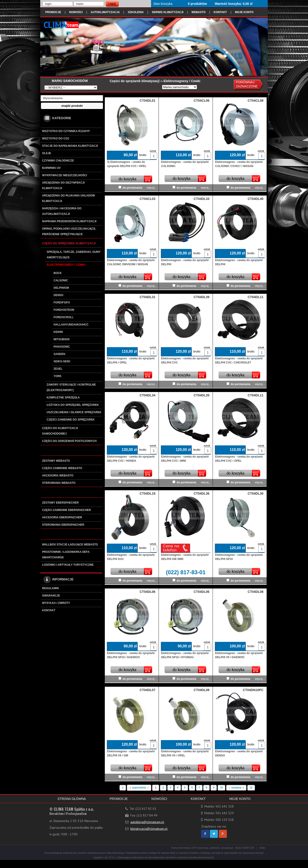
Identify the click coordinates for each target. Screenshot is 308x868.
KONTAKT (220, 12)
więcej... (152, 188)
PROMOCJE (53, 12)
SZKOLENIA (136, 12)
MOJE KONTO (244, 12)
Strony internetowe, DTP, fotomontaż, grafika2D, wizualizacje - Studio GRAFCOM (213, 848)
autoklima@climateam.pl (147, 822)
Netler (262, 848)
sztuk (153, 151)
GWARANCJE (51, 596)
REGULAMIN (50, 588)
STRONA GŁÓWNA (72, 799)
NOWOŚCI (76, 12)
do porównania (132, 188)
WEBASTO (198, 12)
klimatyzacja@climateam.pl (149, 829)
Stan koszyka (163, 4)
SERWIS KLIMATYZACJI (168, 12)
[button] (72, 106)
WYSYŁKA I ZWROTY (56, 603)
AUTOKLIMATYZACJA (105, 12)
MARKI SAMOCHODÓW (70, 81)
